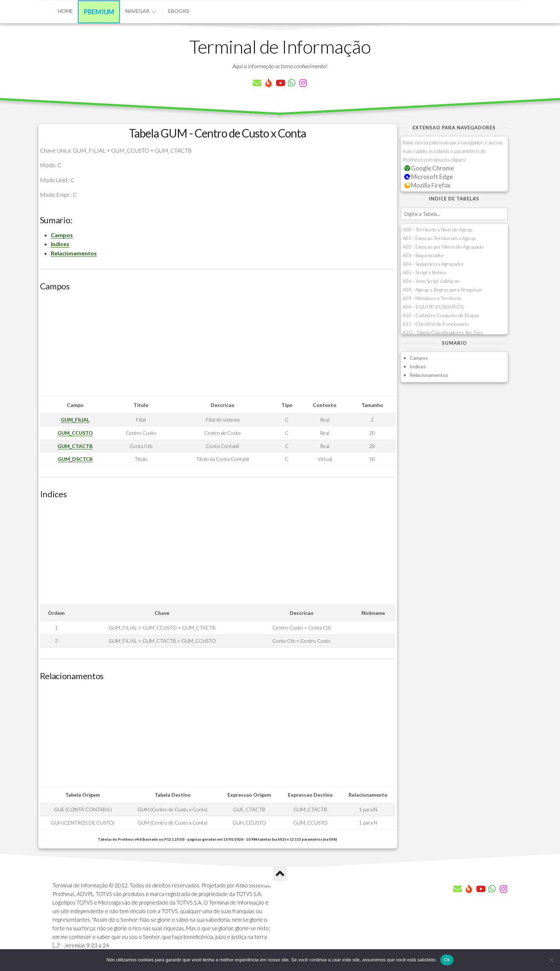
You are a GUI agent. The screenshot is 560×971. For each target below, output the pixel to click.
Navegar (137, 11)
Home (65, 11)
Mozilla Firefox (427, 185)
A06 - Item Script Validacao (431, 281)
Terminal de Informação (280, 46)
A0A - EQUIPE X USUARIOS (433, 307)
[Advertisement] (218, 347)
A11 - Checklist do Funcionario (436, 324)
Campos (62, 235)
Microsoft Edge (429, 177)
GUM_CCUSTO (75, 433)
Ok (447, 960)
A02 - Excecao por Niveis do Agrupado (443, 247)
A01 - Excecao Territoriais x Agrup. (439, 238)
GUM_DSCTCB (75, 459)
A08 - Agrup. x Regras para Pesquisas (442, 290)
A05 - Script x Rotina (424, 272)
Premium (99, 12)
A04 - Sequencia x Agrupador (433, 264)
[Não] (551, 960)
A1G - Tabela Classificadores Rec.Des (443, 332)
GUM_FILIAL (75, 420)
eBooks (179, 11)
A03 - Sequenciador (423, 255)
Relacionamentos (74, 253)
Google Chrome (429, 168)
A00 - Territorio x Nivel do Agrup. (438, 230)
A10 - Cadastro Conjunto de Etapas (441, 315)
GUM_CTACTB (75, 446)
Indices (60, 244)
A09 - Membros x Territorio (432, 298)
